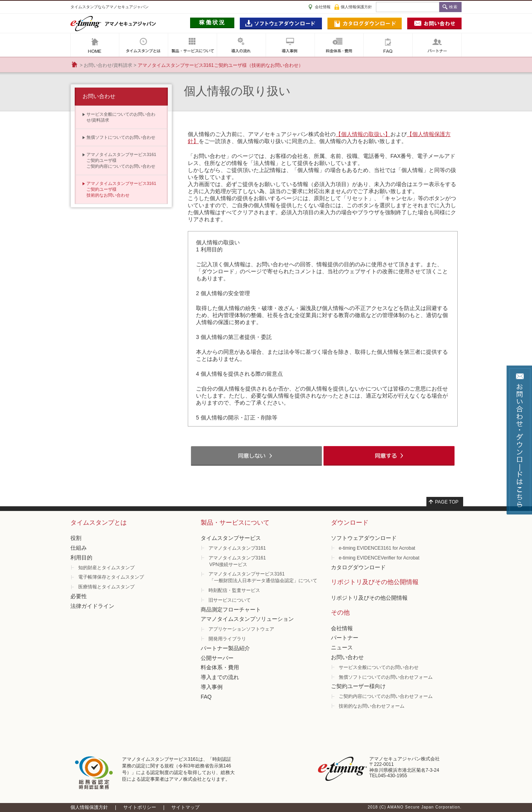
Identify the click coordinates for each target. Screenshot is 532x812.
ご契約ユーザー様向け (358, 686)
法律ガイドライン (92, 606)
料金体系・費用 (220, 667)
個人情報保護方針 (356, 7)
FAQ (388, 45)
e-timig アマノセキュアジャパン (113, 23)
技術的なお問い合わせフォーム (372, 706)
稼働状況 (212, 22)
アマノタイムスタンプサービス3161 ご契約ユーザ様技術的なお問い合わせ (121, 189)
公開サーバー (217, 658)
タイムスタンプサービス (231, 538)
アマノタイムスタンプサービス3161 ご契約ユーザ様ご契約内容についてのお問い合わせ (121, 160)
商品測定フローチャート (231, 609)
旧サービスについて (230, 600)
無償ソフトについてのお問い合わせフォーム (386, 677)
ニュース (342, 647)
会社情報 (323, 7)
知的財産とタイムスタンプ (106, 568)
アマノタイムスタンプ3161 (237, 548)
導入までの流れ (220, 677)
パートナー (437, 45)
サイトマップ (185, 807)
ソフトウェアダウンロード (364, 538)
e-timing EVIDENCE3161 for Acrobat (377, 548)
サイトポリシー (140, 807)
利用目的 (81, 557)
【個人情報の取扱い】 (363, 134)
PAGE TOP (447, 502)
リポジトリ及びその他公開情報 (369, 598)
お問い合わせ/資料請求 (108, 65)
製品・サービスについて (192, 45)
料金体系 (339, 45)
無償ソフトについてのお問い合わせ (121, 137)
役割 (76, 538)
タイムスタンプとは (144, 45)
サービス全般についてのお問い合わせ (379, 667)
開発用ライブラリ (227, 639)
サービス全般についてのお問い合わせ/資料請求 (121, 117)
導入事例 (290, 45)
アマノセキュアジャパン (95, 45)
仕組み (79, 548)
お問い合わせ (99, 96)
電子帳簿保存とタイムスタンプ (111, 577)
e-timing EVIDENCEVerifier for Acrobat (379, 558)
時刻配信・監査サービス (234, 590)
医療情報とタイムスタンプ (106, 587)
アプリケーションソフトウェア (241, 629)
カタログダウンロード (358, 567)
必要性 (79, 596)
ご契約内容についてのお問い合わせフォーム (386, 696)
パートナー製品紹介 (225, 648)
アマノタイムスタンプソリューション (247, 619)
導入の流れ (241, 45)
